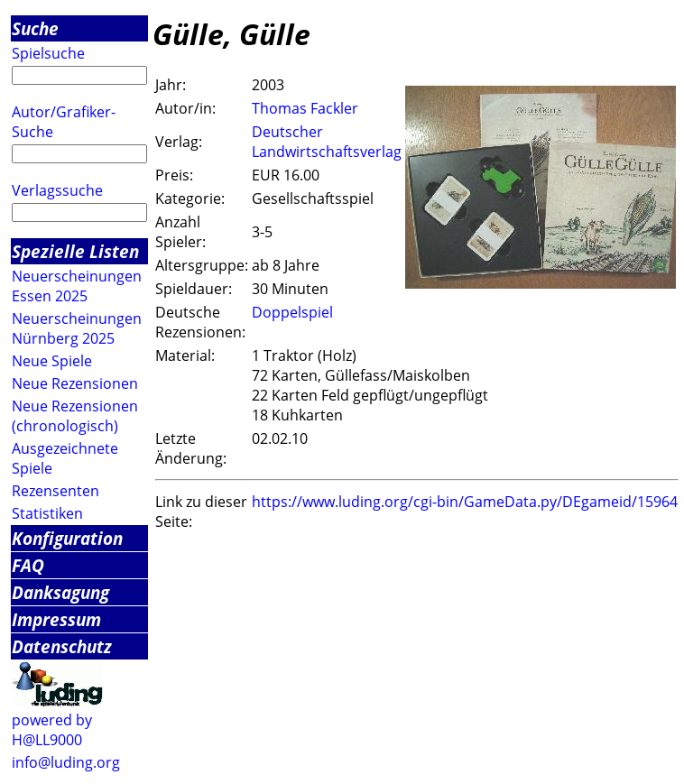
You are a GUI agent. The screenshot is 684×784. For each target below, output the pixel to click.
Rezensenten (55, 491)
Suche (35, 28)
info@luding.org (66, 762)
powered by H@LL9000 (52, 730)
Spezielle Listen (75, 251)
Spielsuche (48, 53)
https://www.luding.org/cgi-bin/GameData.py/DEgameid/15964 (465, 502)
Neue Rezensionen (75, 383)
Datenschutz (62, 646)
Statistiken (47, 513)
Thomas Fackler (305, 108)
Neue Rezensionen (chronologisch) (75, 416)
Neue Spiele (52, 361)
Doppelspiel (292, 312)
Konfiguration (67, 538)
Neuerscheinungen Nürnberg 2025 (77, 328)
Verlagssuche (57, 190)
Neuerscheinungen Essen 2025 (77, 286)
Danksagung (60, 592)
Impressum (56, 619)
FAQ (28, 565)
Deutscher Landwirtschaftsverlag (327, 142)
